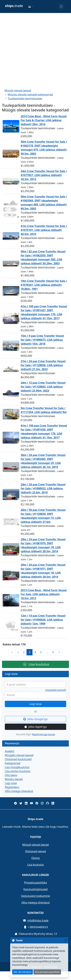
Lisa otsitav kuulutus (18, 771)
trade (14, 6)
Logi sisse (35, 704)
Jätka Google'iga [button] (35, 719)
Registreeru (12, 787)
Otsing (35, 858)
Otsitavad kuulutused (18, 759)
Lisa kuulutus (36, 664)
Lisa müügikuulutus (17, 767)
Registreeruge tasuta (43, 734)
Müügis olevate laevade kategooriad (30, 94)
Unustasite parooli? (56, 690)
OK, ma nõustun (22, 972)
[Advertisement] (35, 51)
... (47, 652)
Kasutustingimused (36, 889)
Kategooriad (12, 763)
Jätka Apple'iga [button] (35, 727)
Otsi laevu (11, 775)
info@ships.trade (38, 920)
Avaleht (9, 751)
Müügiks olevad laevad (19, 755)
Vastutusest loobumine (36, 896)
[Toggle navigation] (61, 6)
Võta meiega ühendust (19, 791)
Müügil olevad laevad (18, 90)
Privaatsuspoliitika (36, 883)
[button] (31, 6)
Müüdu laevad (14, 779)
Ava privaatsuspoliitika (47, 972)
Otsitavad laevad (36, 851)
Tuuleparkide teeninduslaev (25, 98)
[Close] (65, 940)
